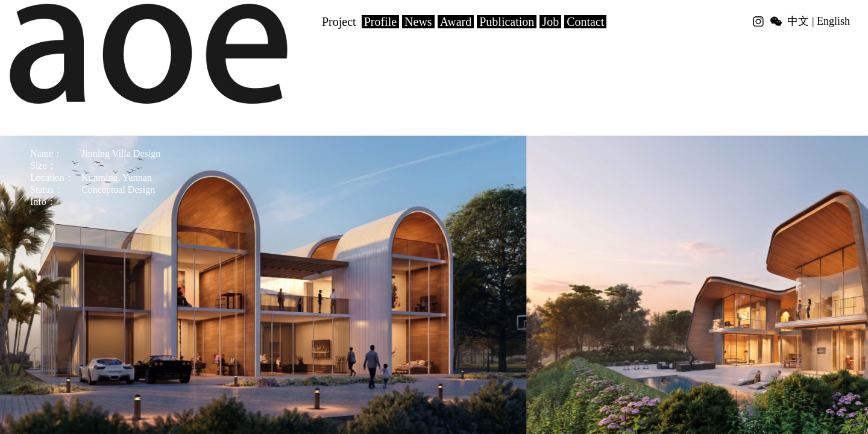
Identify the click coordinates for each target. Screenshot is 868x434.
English (833, 21)
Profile (380, 22)
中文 (798, 21)
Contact (585, 22)
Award (456, 22)
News (418, 22)
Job (550, 22)
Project (339, 22)
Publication (507, 22)
